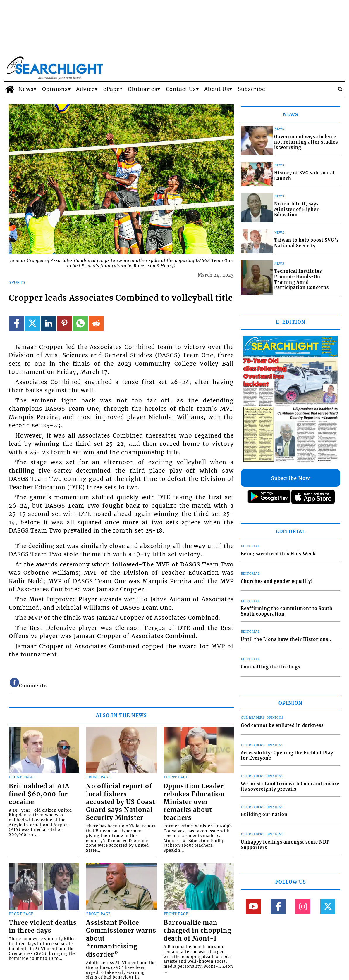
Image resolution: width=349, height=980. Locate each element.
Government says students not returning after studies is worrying (306, 142)
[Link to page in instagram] (303, 906)
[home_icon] (10, 89)
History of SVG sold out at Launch (305, 176)
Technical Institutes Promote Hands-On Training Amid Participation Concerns (301, 279)
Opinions (55, 89)
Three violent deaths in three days (43, 927)
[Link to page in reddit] (96, 323)
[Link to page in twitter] (33, 323)
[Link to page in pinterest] (65, 323)
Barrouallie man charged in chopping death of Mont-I (197, 931)
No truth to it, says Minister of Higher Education (296, 209)
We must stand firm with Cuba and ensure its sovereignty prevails (290, 787)
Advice (85, 89)
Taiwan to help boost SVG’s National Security (306, 243)
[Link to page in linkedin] (48, 323)
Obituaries (143, 89)
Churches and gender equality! (277, 581)
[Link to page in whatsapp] (80, 323)
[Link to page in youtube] (253, 906)
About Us (217, 89)
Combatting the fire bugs (270, 667)
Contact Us (181, 89)
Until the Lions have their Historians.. (286, 639)
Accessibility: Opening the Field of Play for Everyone (287, 756)
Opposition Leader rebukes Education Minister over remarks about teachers (194, 802)
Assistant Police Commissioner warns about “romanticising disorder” (121, 938)
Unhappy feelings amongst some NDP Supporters (285, 845)
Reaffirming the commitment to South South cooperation (287, 611)
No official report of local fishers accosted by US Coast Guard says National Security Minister (121, 802)
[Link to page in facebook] (17, 323)
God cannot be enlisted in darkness (282, 725)
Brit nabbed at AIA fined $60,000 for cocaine (39, 794)
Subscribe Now (290, 478)
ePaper (113, 89)
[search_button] (340, 89)
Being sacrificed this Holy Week (278, 554)
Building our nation (264, 815)
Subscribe (252, 89)
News (26, 89)
